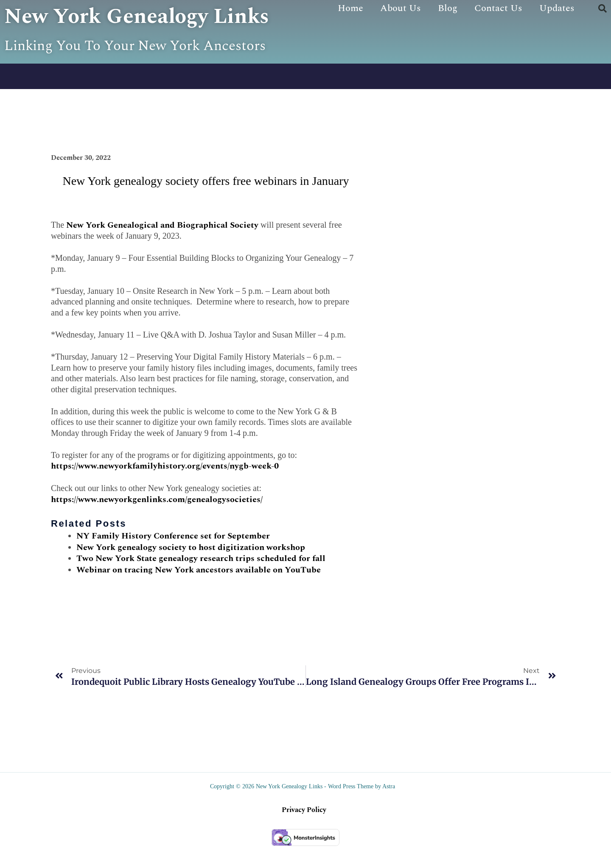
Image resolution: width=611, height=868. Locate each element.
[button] (603, 8)
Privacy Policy (304, 832)
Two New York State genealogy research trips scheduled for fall (201, 581)
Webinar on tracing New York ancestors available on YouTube (199, 592)
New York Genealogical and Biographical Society (162, 247)
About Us (401, 8)
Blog (448, 8)
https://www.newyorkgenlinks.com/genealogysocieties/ (157, 522)
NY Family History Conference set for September (173, 558)
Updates (557, 8)
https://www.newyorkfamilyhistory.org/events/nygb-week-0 (165, 488)
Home (350, 8)
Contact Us (498, 8)
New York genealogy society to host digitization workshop (191, 569)
